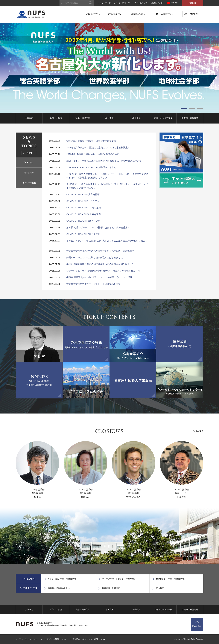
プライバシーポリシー (27, 639)
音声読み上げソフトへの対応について (89, 639)
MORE (30, 153)
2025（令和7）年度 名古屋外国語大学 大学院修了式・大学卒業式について (104, 161)
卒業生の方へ (138, 14)
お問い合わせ (157, 3)
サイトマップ (105, 3)
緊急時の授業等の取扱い (59, 588)
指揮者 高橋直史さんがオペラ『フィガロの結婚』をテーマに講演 (99, 277)
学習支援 (110, 118)
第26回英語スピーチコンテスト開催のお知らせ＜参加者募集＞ (98, 227)
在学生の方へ (116, 14)
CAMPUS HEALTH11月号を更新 (84, 208)
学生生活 (136, 118)
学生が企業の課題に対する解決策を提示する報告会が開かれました (100, 264)
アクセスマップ (141, 3)
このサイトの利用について (55, 639)
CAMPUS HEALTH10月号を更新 (84, 214)
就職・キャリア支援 (163, 118)
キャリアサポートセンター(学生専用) (118, 579)
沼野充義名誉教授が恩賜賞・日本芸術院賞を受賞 (91, 141)
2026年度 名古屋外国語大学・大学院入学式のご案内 (93, 154)
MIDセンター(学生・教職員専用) (170, 579)
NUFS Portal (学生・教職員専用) (62, 579)
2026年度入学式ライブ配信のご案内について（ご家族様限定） (98, 147)
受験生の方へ (93, 14)
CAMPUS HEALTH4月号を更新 (83, 194)
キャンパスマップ (123, 3)
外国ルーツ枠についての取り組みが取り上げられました (95, 257)
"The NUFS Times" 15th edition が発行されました (91, 167)
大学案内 (29, 118)
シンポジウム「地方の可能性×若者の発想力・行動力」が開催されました (103, 271)
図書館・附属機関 (190, 118)
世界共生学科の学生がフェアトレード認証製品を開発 (93, 284)
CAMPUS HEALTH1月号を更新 (83, 201)
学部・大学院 (56, 118)
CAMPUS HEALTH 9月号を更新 (83, 221)
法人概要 (160, 588)
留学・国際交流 (83, 118)
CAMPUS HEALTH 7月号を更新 (83, 234)
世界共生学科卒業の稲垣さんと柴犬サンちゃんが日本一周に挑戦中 (100, 251)
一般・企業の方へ (163, 14)
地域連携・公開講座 (111, 588)
